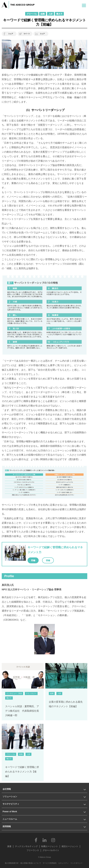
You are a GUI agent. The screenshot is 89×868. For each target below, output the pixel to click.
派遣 (9, 846)
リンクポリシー (76, 863)
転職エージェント (50, 846)
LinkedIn (44, 840)
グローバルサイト (51, 850)
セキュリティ (63, 863)
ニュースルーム (10, 819)
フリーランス (33, 850)
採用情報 (7, 826)
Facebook (36, 840)
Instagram (53, 840)
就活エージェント (70, 846)
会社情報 (7, 789)
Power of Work (10, 812)
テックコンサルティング (26, 846)
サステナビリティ (11, 804)
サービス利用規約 (50, 863)
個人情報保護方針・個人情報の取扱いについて (23, 863)
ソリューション (10, 797)
